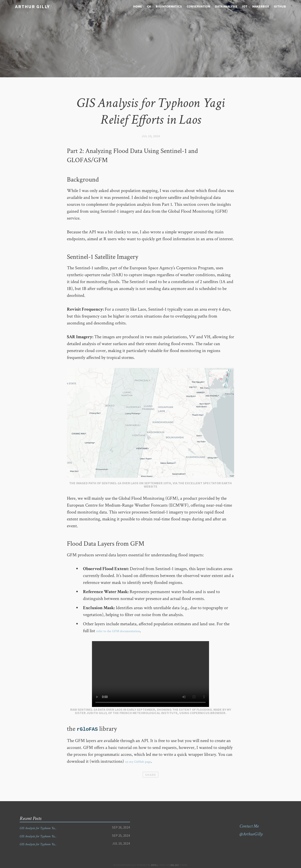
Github (280, 6)
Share (151, 775)
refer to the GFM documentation (126, 631)
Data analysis (226, 6)
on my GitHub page (143, 761)
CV (149, 6)
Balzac (175, 865)
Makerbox (261, 6)
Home (138, 6)
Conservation (198, 6)
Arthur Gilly (29, 6)
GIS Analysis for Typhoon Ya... (45, 828)
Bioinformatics (169, 6)
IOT (245, 6)
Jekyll (154, 865)
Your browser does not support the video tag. (150, 674)
